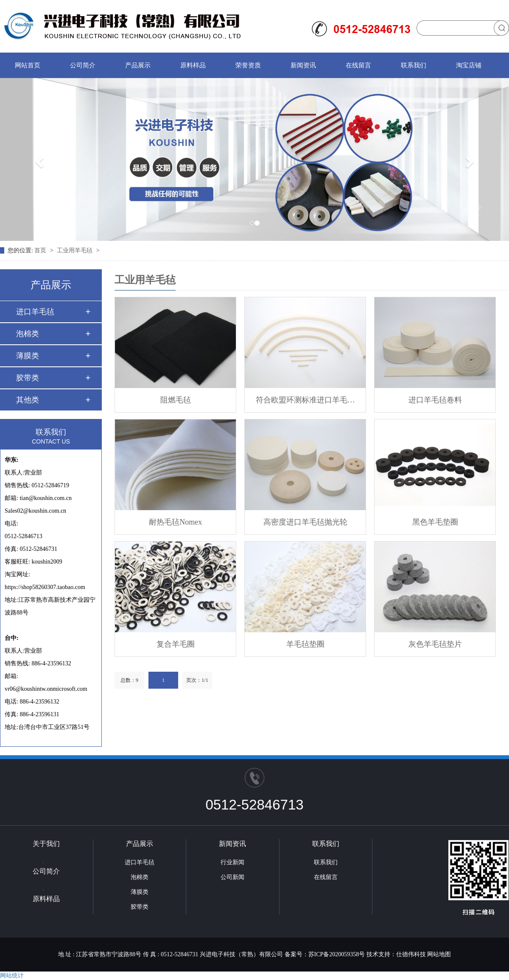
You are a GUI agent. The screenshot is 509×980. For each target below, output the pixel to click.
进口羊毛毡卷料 (435, 400)
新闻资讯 (303, 65)
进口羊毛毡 (35, 312)
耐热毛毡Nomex (175, 522)
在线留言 (358, 65)
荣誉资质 (248, 65)
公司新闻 (232, 877)
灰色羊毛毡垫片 (435, 644)
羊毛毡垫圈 (305, 644)
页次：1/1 (197, 680)
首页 (41, 250)
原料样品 (193, 65)
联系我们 (414, 65)
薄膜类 (28, 356)
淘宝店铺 (469, 65)
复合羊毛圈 (176, 644)
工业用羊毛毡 (76, 250)
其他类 (28, 400)
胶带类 (28, 378)
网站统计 (12, 976)
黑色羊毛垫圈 (435, 522)
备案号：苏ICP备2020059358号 (325, 954)
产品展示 (138, 65)
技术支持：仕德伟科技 (396, 954)
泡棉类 (28, 334)
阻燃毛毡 (176, 400)
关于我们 (46, 844)
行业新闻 (232, 862)
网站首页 (28, 65)
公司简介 (83, 65)
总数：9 (129, 680)
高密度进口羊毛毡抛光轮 (305, 522)
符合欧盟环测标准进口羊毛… (305, 400)
